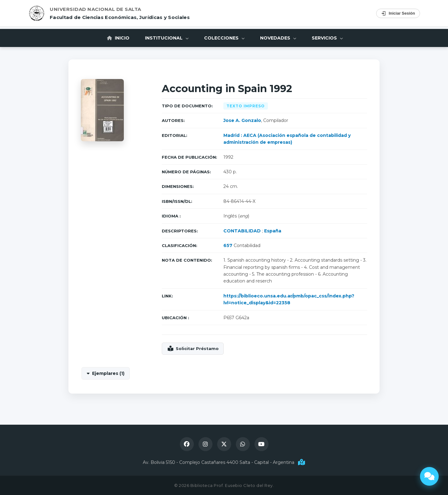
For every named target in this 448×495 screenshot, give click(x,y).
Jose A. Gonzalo (242, 120)
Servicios (327, 38)
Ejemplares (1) (108, 373)
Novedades (278, 38)
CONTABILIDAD (242, 231)
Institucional (167, 38)
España (273, 231)
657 (228, 245)
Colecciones (224, 38)
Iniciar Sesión (398, 13)
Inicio (118, 38)
